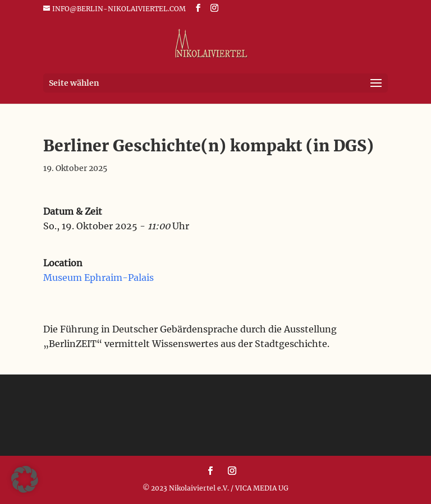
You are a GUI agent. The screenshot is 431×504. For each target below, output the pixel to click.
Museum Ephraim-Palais (98, 278)
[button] (25, 479)
